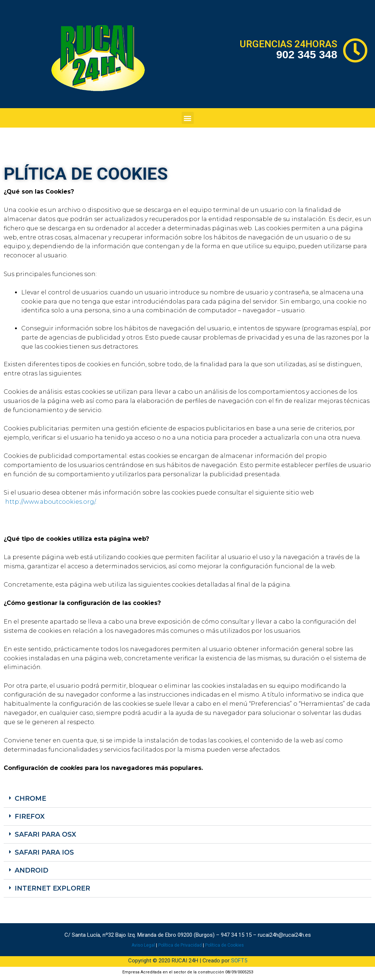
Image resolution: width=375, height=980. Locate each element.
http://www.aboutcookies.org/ (50, 502)
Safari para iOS (44, 852)
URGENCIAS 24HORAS (288, 44)
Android (31, 870)
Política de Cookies (224, 945)
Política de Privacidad (180, 945)
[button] (188, 118)
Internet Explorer (52, 888)
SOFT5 (239, 961)
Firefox (30, 816)
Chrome (30, 799)
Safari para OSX (45, 834)
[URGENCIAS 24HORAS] (355, 51)
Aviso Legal (143, 945)
